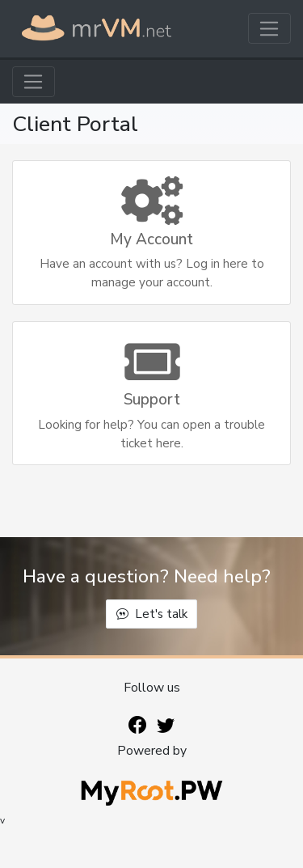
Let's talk (152, 614)
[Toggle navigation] (269, 28)
